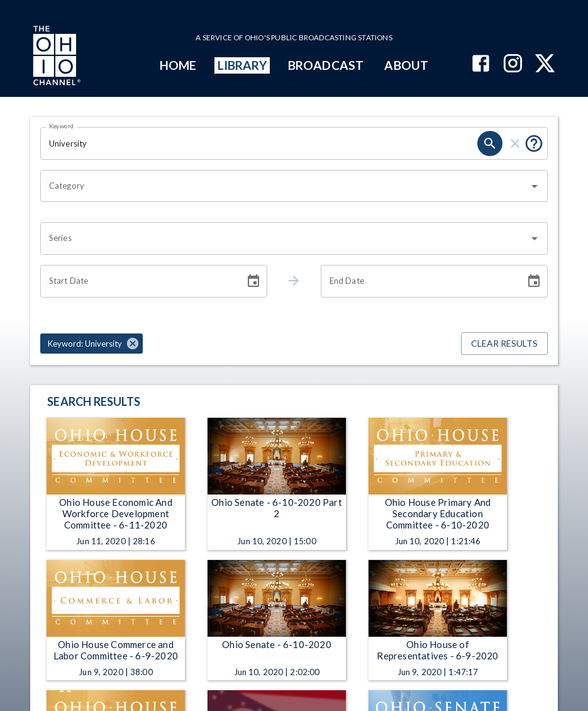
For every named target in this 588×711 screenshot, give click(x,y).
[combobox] (285, 186)
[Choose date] (253, 281)
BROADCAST (326, 65)
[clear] (515, 143)
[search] (490, 143)
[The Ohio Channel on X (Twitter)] (545, 64)
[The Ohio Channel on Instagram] (513, 64)
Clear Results (504, 344)
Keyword (62, 126)
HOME (178, 65)
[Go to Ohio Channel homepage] (55, 57)
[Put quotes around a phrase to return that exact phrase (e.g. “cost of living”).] (534, 143)
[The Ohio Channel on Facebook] (481, 64)
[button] (92, 344)
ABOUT (406, 65)
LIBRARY (242, 65)
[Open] (535, 186)
